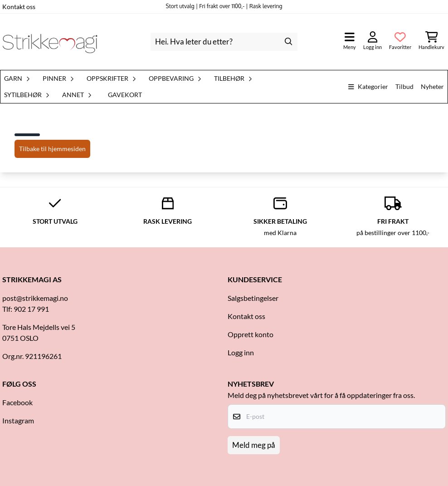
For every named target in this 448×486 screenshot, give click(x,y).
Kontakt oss (19, 7)
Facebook (17, 402)
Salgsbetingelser (253, 298)
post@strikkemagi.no (35, 298)
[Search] (288, 42)
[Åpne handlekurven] (431, 42)
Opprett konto (251, 334)
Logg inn (241, 352)
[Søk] (224, 42)
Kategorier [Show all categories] (368, 86)
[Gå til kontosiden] (373, 42)
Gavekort (125, 95)
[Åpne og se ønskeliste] (400, 42)
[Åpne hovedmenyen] (350, 42)
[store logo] (50, 42)
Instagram (18, 420)
